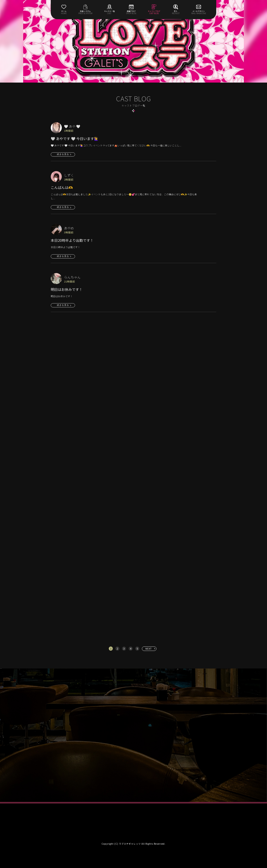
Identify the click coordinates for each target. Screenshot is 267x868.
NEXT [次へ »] (149, 649)
